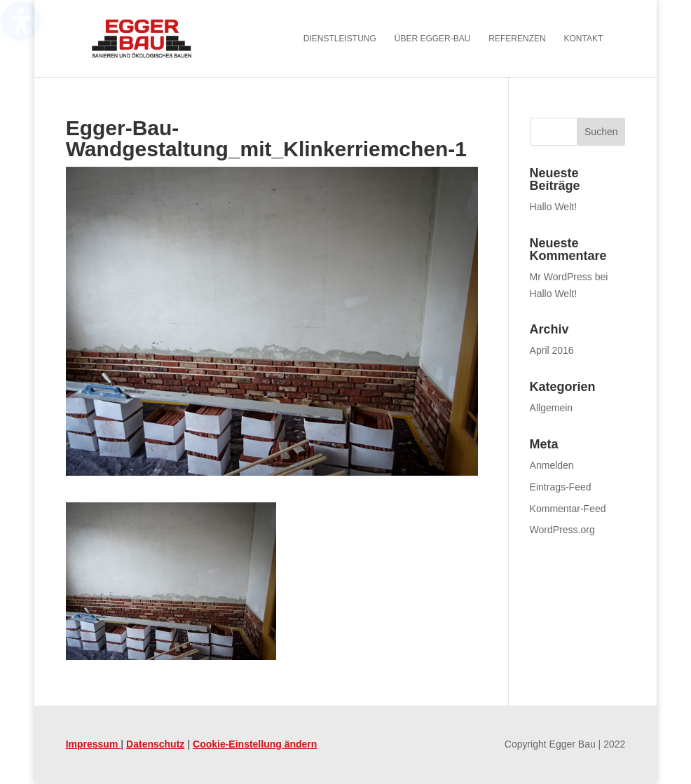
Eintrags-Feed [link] (561, 487)
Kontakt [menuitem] (584, 39)
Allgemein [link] (551, 408)
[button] (601, 132)
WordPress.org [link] (562, 530)
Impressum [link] (94, 744)
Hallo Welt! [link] (553, 207)
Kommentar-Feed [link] (568, 509)
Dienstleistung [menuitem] (340, 39)
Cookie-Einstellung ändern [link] (255, 744)
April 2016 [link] (552, 350)
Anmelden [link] (552, 465)
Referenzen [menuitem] (517, 39)
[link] (161, 38)
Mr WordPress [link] (561, 277)
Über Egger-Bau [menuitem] (433, 39)
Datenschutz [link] (155, 744)
